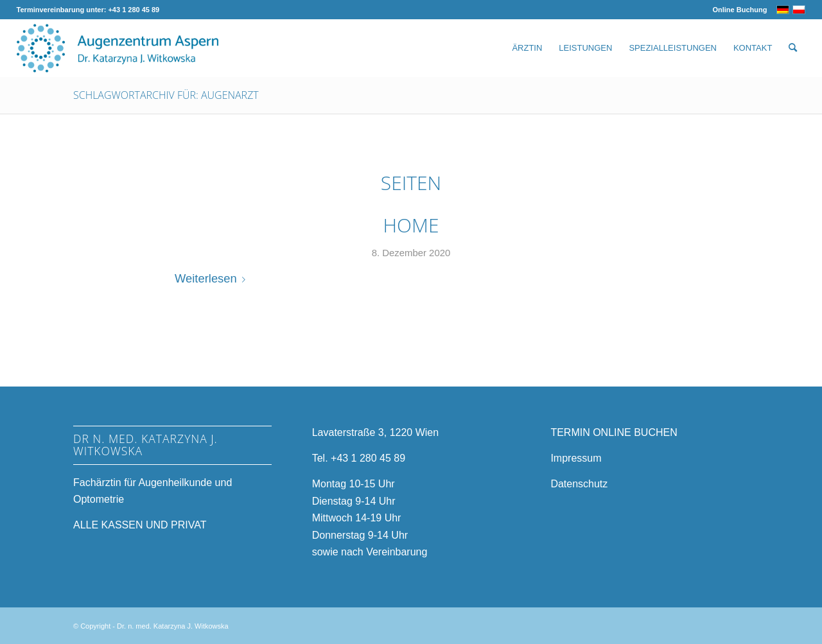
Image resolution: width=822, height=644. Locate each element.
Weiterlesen (213, 278)
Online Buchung (739, 10)
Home (411, 225)
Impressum (576, 458)
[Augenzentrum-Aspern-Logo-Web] (118, 48)
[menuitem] (736, 10)
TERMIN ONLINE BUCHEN (614, 432)
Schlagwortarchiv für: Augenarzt (166, 95)
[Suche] (793, 48)
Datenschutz (579, 484)
